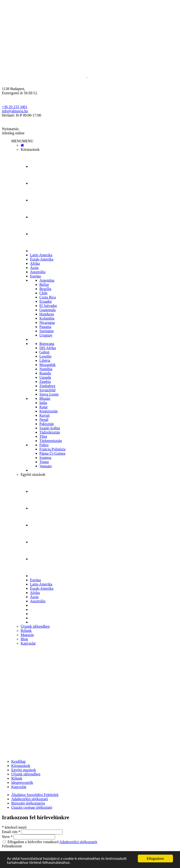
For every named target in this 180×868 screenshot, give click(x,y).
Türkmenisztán (51, 441)
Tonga (44, 462)
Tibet (43, 436)
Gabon (44, 352)
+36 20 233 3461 (15, 107)
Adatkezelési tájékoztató (30, 799)
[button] (22, 141)
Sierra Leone (49, 394)
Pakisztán (47, 424)
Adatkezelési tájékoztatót (78, 842)
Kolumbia (47, 318)
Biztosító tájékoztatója (28, 803)
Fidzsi (44, 445)
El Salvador (48, 306)
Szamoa (45, 458)
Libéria (45, 360)
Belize (44, 285)
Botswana (47, 344)
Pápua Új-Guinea (52, 453)
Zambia (45, 382)
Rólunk (26, 631)
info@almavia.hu (15, 111)
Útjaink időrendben (35, 626)
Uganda (45, 377)
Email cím (11, 832)
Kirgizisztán (49, 411)
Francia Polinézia (52, 449)
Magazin (27, 635)
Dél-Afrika (48, 348)
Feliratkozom (12, 846)
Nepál (44, 420)
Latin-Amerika (41, 255)
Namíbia (46, 369)
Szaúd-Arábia (50, 428)
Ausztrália (38, 272)
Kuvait (45, 415)
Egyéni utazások (33, 474)
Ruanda (45, 373)
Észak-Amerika (42, 259)
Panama (45, 327)
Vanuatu (45, 466)
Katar (44, 407)
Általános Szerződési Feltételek (35, 795)
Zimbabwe (47, 386)
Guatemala (47, 310)
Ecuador (46, 301)
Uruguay (46, 335)
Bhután (45, 398)
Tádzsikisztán (50, 432)
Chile (43, 293)
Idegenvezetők (22, 783)
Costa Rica (48, 297)
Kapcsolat (28, 643)
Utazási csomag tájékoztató (32, 807)
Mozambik (47, 365)
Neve (8, 837)
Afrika (35, 263)
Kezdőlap (18, 761)
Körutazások (30, 149)
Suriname (47, 331)
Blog (24, 639)
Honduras (47, 314)
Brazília (45, 289)
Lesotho (45, 356)
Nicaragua (47, 323)
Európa (35, 276)
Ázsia (34, 268)
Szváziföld (47, 390)
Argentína (47, 280)
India (43, 403)
